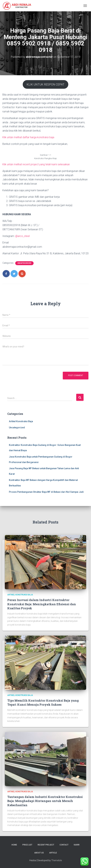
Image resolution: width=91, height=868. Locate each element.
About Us (39, 853)
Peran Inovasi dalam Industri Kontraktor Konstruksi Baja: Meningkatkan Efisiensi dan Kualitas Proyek (42, 604)
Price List (27, 845)
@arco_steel (22, 236)
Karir (77, 845)
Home (14, 845)
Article (53, 853)
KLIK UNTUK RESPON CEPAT (45, 84)
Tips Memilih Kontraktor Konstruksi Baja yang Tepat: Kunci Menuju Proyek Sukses (43, 702)
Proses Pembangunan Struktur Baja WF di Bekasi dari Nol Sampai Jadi (46, 492)
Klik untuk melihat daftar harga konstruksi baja (28, 137)
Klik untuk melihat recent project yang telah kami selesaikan (36, 164)
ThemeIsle (57, 860)
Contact (64, 845)
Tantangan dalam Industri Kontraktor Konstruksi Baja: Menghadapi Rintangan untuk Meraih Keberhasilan (45, 801)
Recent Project (46, 845)
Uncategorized (24, 263)
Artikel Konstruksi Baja (21, 421)
